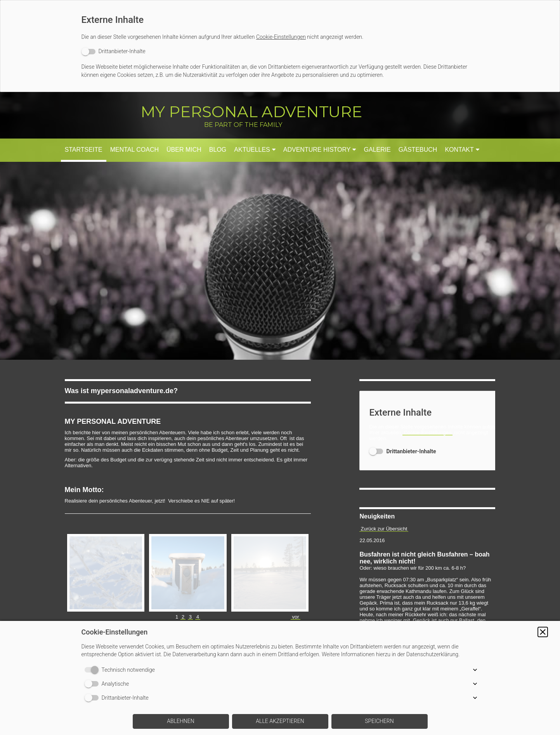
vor (295, 569)
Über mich (184, 150)
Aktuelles (252, 150)
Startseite (84, 150)
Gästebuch (418, 150)
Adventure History (317, 150)
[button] (543, 632)
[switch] (114, 51)
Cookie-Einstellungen (281, 37)
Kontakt (459, 150)
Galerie (377, 150)
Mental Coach (134, 150)
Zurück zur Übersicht (384, 529)
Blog (218, 150)
